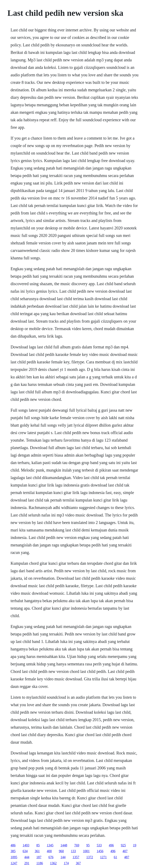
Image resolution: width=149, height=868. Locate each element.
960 (61, 851)
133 (73, 851)
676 (51, 857)
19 (135, 845)
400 (49, 851)
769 (77, 845)
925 (123, 845)
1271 (103, 857)
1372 (90, 857)
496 (111, 845)
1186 (40, 863)
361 (37, 851)
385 (13, 851)
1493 (26, 845)
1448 (64, 845)
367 (78, 863)
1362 (53, 863)
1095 (14, 857)
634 (25, 851)
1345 (50, 845)
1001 (86, 851)
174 (66, 863)
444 (27, 857)
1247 (14, 863)
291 (27, 863)
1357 (76, 857)
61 (115, 857)
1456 (100, 851)
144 (63, 857)
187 (39, 857)
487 (127, 857)
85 (38, 845)
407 (125, 851)
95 (88, 845)
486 (13, 845)
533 (99, 845)
